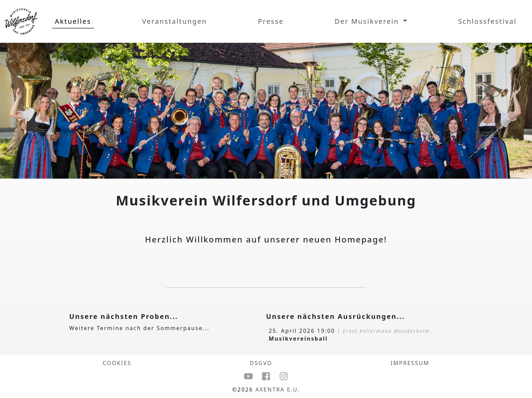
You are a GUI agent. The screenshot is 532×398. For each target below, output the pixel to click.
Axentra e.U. (278, 390)
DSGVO (261, 363)
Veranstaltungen (175, 21)
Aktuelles (73, 21)
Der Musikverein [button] (368, 21)
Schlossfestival (487, 21)
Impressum (410, 363)
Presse (271, 21)
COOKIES (117, 363)
